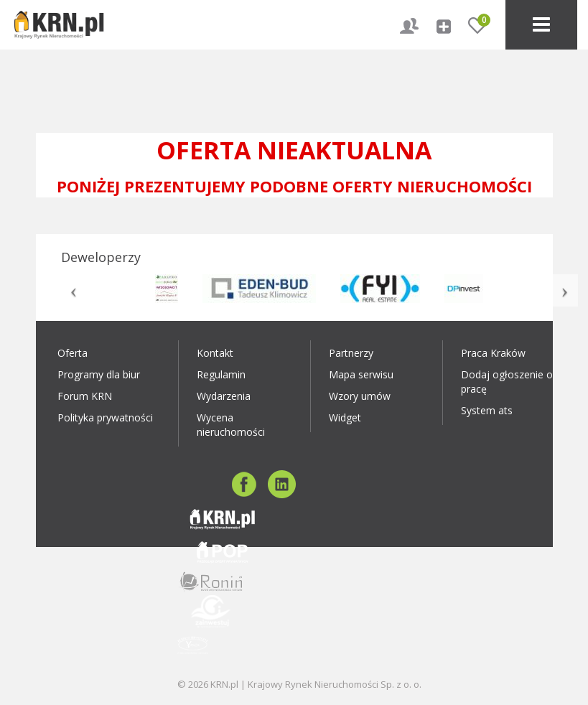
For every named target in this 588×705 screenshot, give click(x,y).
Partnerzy (351, 353)
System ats (487, 410)
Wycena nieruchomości (231, 425)
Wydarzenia (224, 396)
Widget (345, 417)
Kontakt (215, 353)
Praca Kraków (493, 353)
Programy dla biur (99, 374)
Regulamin (221, 374)
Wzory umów (360, 396)
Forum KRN (85, 396)
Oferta (73, 353)
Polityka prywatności (105, 417)
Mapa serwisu (361, 374)
